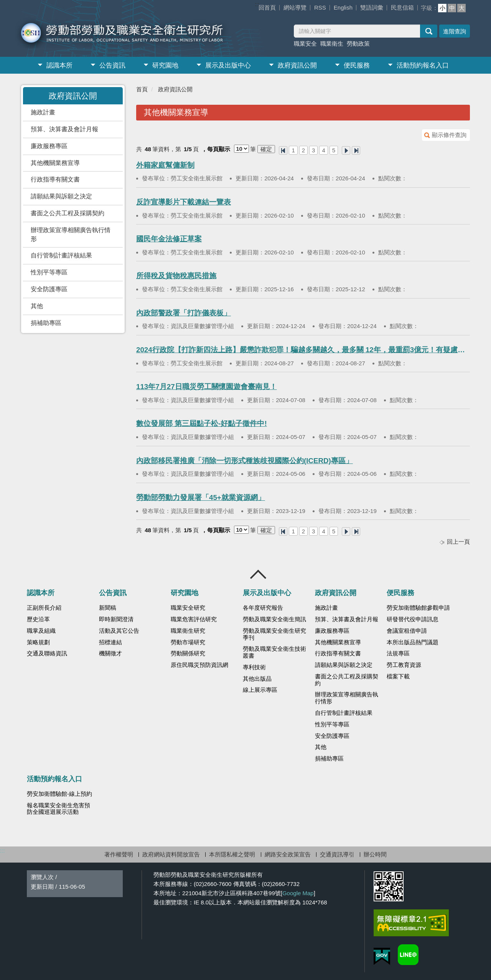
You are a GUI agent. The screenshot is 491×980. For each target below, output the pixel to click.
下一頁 (346, 150)
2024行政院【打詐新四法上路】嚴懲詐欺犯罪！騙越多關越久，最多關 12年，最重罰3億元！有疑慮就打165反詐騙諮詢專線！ (303, 350)
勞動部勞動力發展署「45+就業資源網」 (201, 497)
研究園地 (165, 65)
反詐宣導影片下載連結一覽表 (184, 202)
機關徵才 (110, 653)
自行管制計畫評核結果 (61, 255)
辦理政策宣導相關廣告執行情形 (71, 234)
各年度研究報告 (263, 608)
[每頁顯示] (241, 149)
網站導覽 (295, 7)
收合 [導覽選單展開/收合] (259, 574)
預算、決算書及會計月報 (64, 129)
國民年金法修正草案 (169, 239)
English (343, 7)
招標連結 (110, 642)
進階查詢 (455, 31)
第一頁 (283, 150)
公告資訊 (112, 65)
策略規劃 (38, 642)
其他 (37, 306)
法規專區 (398, 653)
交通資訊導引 (337, 854)
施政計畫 (43, 112)
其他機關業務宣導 (55, 163)
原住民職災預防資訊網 (199, 665)
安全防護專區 (49, 289)
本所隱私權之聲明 (232, 854)
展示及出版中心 (228, 65)
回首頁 (267, 7)
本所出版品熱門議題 (413, 642)
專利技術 (254, 667)
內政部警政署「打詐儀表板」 (184, 313)
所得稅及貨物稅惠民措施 (176, 276)
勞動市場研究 (188, 642)
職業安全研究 (188, 608)
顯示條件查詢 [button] (449, 135)
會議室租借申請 (407, 631)
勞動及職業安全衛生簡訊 (274, 619)
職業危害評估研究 (194, 619)
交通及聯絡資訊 (47, 653)
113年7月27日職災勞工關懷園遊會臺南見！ (207, 387)
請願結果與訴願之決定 (61, 196)
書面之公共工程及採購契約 (68, 213)
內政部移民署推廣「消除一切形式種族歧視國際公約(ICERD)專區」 (245, 461)
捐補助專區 (46, 323)
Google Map (298, 893)
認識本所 (59, 65)
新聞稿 (108, 608)
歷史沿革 (38, 619)
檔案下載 (398, 676)
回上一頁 (458, 542)
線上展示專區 (260, 690)
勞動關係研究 (188, 653)
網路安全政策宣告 (288, 854)
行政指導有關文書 (55, 179)
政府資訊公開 (297, 65)
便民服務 (357, 65)
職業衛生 (332, 44)
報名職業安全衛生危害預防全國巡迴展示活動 (58, 809)
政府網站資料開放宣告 (171, 854)
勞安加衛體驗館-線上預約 (59, 794)
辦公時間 (375, 854)
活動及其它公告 (119, 631)
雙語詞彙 (372, 7)
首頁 (142, 89)
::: (257, 4)
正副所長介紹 (44, 608)
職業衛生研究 (188, 631)
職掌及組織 (41, 631)
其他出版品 (257, 679)
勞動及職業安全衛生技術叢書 (274, 652)
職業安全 (305, 44)
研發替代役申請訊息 (413, 619)
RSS (320, 7)
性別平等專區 (49, 272)
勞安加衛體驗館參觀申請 (418, 608)
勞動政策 (358, 44)
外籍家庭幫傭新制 (165, 165)
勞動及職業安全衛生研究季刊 (274, 634)
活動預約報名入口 (423, 65)
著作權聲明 (119, 854)
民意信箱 (402, 7)
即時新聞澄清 (116, 619)
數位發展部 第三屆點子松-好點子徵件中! (202, 423)
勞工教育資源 (404, 665)
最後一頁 (356, 150)
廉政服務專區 (49, 146)
